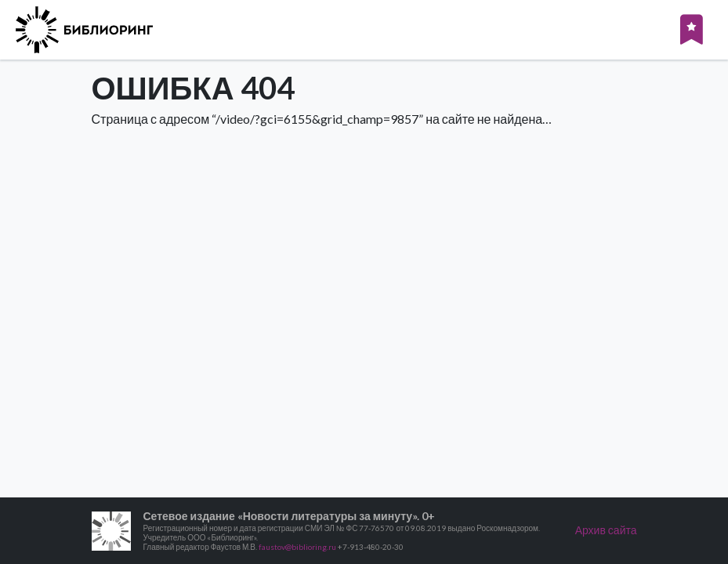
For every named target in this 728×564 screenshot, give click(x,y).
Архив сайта (606, 530)
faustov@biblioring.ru (297, 547)
